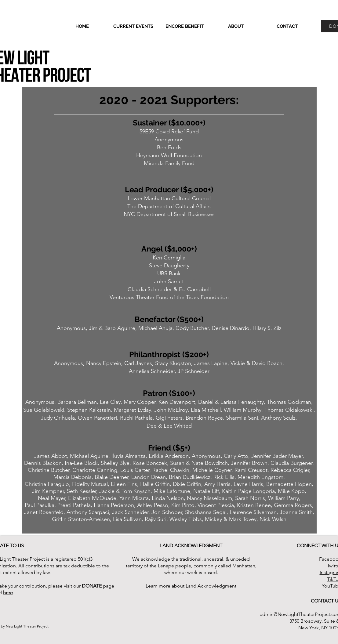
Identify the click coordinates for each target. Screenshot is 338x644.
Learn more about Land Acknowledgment (191, 586)
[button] (236, 26)
